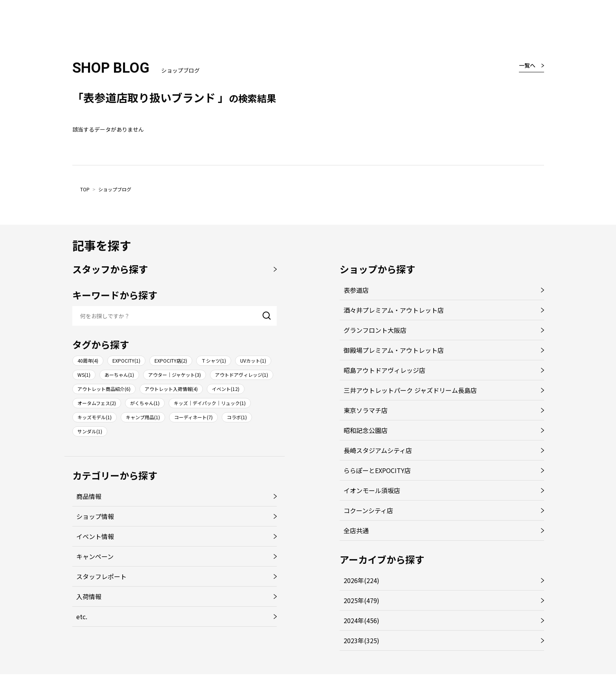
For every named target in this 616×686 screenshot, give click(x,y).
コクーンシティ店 (368, 510)
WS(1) (84, 375)
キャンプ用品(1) (143, 417)
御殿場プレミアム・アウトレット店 (394, 350)
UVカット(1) (253, 360)
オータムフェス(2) (97, 403)
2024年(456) (361, 620)
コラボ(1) (237, 417)
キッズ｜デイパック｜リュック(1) (210, 403)
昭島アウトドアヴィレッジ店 (384, 370)
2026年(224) (361, 580)
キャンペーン (95, 556)
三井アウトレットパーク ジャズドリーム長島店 (410, 390)
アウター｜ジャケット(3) (175, 375)
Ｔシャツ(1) (214, 360)
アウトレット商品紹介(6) (104, 389)
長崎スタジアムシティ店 (378, 450)
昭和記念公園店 (366, 430)
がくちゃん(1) (145, 403)
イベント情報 (95, 536)
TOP (85, 189)
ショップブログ (115, 189)
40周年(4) (88, 360)
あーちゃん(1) (119, 375)
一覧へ (527, 65)
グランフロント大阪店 (375, 330)
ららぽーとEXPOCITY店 (377, 470)
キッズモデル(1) (95, 417)
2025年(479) (361, 600)
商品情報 (89, 496)
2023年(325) (361, 640)
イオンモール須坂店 (372, 490)
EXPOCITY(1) (126, 360)
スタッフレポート (101, 576)
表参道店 (356, 290)
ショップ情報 (95, 516)
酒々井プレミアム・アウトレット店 (394, 310)
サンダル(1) (90, 431)
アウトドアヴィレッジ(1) (242, 375)
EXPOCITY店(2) (171, 360)
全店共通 (356, 530)
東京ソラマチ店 (366, 410)
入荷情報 (89, 596)
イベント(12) (226, 389)
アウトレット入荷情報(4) (171, 389)
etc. (82, 616)
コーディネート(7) (193, 417)
